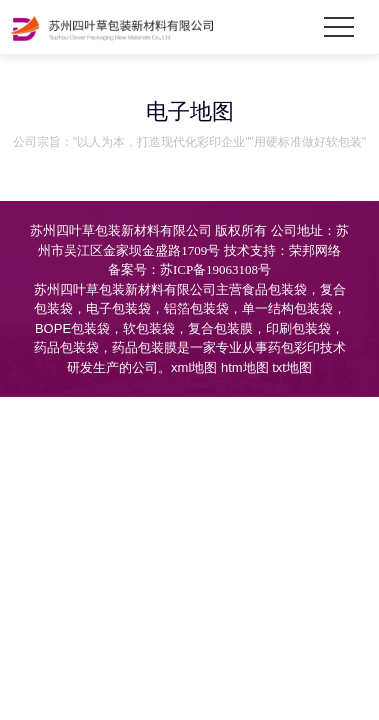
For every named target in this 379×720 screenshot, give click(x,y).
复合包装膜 (220, 328)
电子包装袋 (118, 308)
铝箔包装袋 (196, 308)
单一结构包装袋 (287, 308)
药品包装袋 (66, 347)
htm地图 (245, 367)
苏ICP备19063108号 (215, 269)
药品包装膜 (144, 347)
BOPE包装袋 (72, 328)
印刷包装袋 (298, 328)
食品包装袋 (274, 289)
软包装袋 (149, 328)
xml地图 (194, 367)
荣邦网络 (315, 250)
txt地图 (292, 367)
